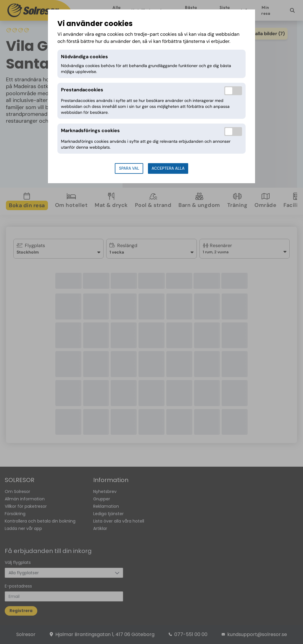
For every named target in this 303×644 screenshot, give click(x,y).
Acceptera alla (168, 168)
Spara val (129, 168)
